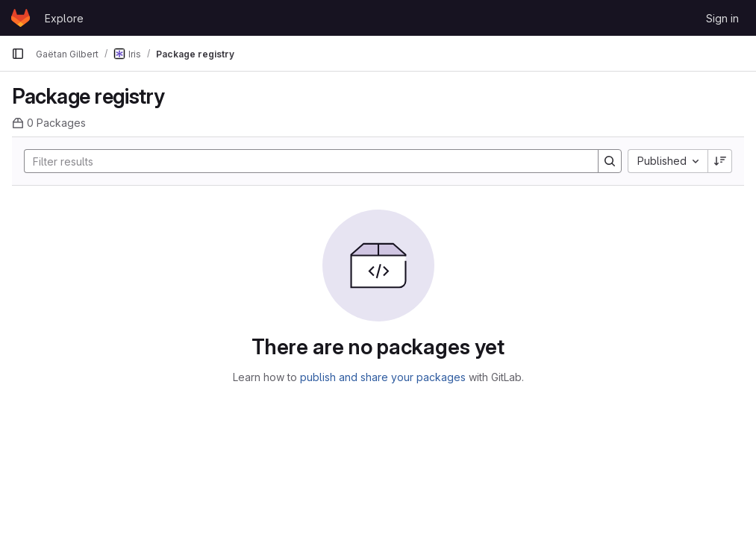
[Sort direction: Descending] (720, 161)
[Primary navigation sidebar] (18, 54)
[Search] (304, 161)
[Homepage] (21, 18)
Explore (64, 18)
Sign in (722, 18)
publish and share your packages (383, 377)
